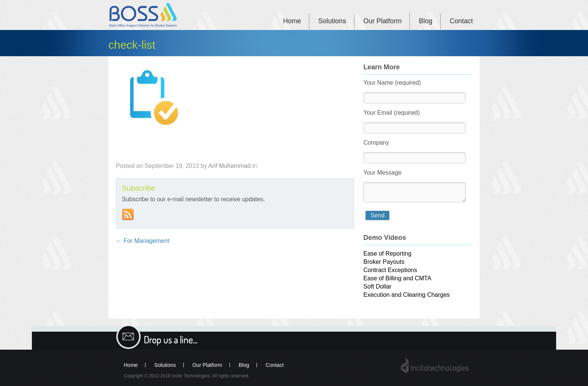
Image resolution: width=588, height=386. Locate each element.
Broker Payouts (384, 262)
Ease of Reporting (387, 254)
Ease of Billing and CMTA (397, 278)
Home (292, 21)
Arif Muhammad (229, 166)
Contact (461, 21)
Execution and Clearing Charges (406, 295)
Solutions (332, 21)
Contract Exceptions (390, 270)
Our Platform (382, 21)
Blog (426, 21)
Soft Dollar (377, 287)
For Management (142, 241)
